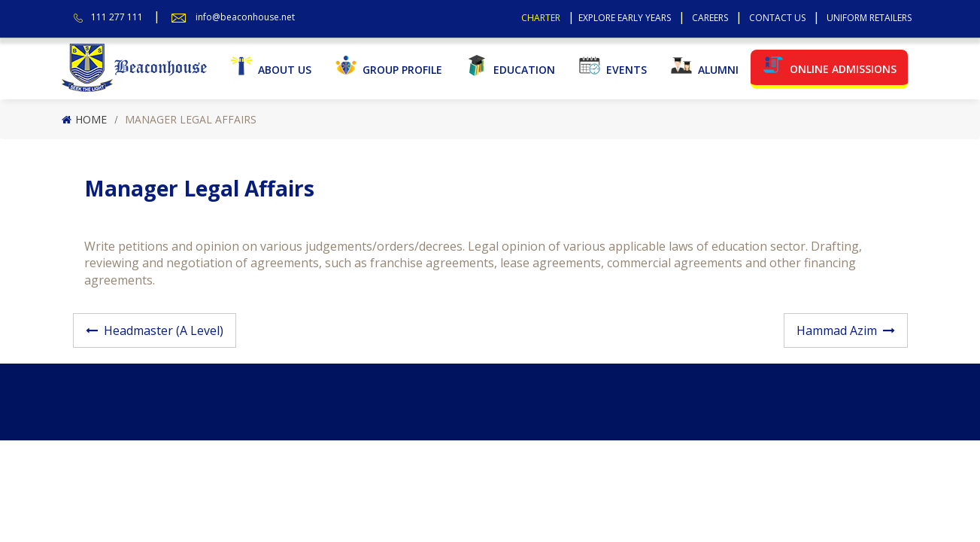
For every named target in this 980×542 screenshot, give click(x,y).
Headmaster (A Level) (164, 330)
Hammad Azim (837, 330)
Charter (541, 18)
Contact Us (777, 18)
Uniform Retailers (869, 18)
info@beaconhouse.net (245, 17)
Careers (710, 18)
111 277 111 (117, 17)
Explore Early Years (625, 18)
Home (91, 119)
